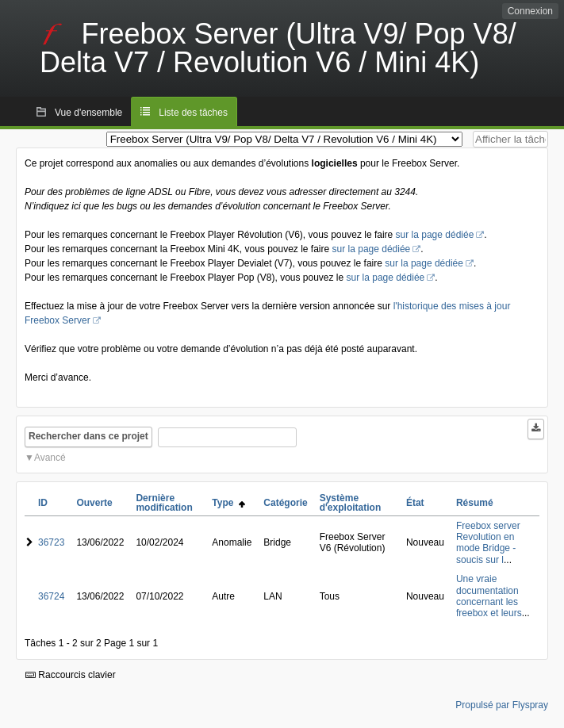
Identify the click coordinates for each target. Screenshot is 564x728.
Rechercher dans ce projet (88, 436)
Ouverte (94, 503)
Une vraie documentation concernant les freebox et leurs (489, 596)
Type (228, 503)
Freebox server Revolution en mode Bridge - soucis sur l (488, 543)
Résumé (475, 503)
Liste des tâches (193, 113)
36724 (51, 596)
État (415, 503)
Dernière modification (164, 503)
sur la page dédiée (435, 235)
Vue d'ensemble (88, 113)
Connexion (530, 11)
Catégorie (285, 503)
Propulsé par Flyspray (502, 705)
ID (43, 503)
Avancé (50, 458)
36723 (51, 542)
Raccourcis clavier (71, 675)
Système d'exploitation (351, 503)
